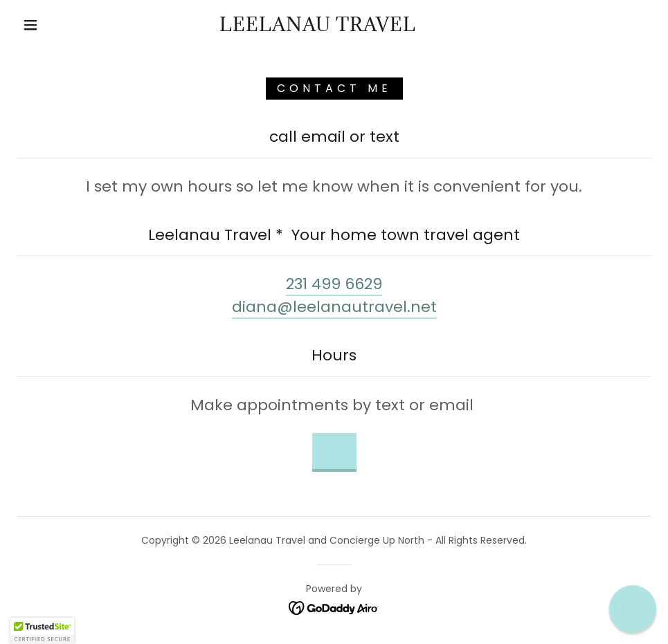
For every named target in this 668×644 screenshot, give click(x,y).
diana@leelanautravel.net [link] (334, 307)
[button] (32, 25)
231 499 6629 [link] (334, 284)
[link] (318, 27)
